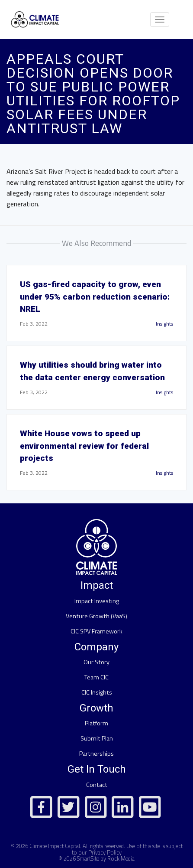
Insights (164, 324)
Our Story (96, 662)
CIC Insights (97, 692)
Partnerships (96, 754)
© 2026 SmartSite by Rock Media (96, 858)
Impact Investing (97, 601)
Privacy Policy (105, 852)
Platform (96, 723)
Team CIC (96, 677)
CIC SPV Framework (96, 631)
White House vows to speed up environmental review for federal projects (84, 446)
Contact (97, 785)
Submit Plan (97, 738)
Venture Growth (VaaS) (96, 616)
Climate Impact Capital (55, 846)
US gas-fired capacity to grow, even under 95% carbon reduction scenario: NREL (95, 297)
